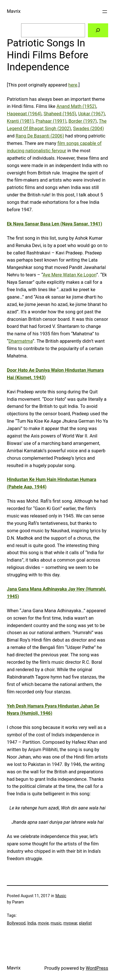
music (56, 923)
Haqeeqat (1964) (24, 114)
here (73, 85)
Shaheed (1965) (60, 114)
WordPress (97, 968)
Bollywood (16, 923)
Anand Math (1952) (76, 106)
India (32, 923)
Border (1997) (83, 121)
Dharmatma (21, 341)
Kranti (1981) (20, 121)
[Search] (98, 30)
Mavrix (14, 11)
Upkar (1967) (92, 114)
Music (61, 896)
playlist (85, 923)
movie (43, 923)
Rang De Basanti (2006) (40, 136)
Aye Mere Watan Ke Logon (70, 275)
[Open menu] (105, 12)
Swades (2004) (88, 129)
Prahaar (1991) (51, 121)
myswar (70, 923)
